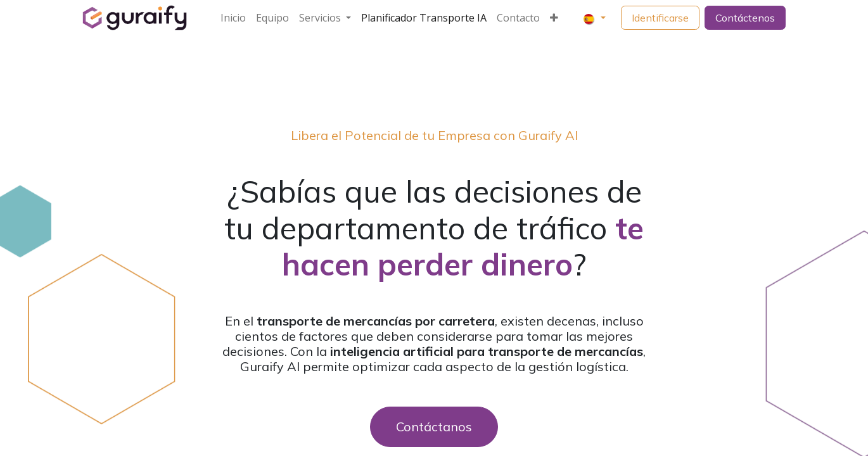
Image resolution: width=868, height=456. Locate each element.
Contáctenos (745, 18)
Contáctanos (434, 427)
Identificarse (660, 18)
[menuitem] (233, 18)
